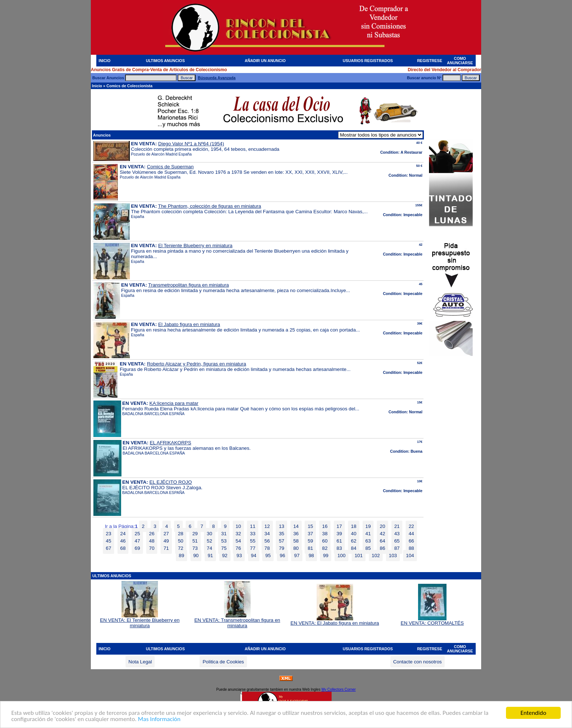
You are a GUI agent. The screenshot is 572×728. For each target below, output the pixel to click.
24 (123, 534)
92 (225, 555)
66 (411, 541)
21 (397, 526)
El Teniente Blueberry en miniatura (196, 246)
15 (310, 526)
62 (354, 541)
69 (137, 548)
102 (376, 555)
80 (296, 548)
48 (152, 541)
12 (267, 526)
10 (238, 526)
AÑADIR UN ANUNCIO (265, 61)
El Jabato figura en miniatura (189, 324)
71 (166, 548)
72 (181, 548)
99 (326, 555)
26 (152, 534)
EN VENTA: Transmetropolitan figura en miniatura (237, 621)
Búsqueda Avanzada (217, 78)
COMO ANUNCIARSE (460, 61)
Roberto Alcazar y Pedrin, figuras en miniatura (197, 364)
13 (281, 526)
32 (238, 534)
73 (195, 548)
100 (341, 555)
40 (354, 534)
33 (253, 534)
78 (267, 548)
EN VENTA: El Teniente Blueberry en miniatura (140, 621)
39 (339, 534)
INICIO (105, 61)
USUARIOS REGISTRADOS (368, 61)
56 (267, 541)
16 (325, 526)
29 (195, 534)
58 (296, 541)
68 (123, 548)
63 (368, 541)
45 (109, 541)
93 (239, 555)
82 (325, 548)
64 (382, 541)
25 (137, 534)
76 (238, 548)
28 (181, 534)
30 (210, 534)
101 (359, 555)
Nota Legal (140, 662)
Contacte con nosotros (418, 662)
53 (224, 541)
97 (297, 555)
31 (224, 534)
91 (210, 555)
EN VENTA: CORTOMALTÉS (432, 621)
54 (238, 541)
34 (267, 534)
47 (137, 541)
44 (411, 534)
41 (368, 534)
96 (283, 555)
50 (181, 541)
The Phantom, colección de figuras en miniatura (209, 206)
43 (397, 534)
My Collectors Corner (339, 689)
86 (382, 548)
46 (123, 541)
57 (281, 541)
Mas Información (159, 719)
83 (339, 548)
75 (224, 548)
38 (325, 534)
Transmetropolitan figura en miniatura (188, 285)
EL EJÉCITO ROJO (171, 482)
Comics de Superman (170, 167)
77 (253, 548)
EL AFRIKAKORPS (171, 443)
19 (368, 526)
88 (411, 548)
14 (296, 526)
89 (181, 555)
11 (253, 526)
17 (339, 526)
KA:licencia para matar (174, 403)
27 (166, 534)
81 (310, 548)
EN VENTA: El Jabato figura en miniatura (335, 621)
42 (382, 534)
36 (296, 534)
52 (210, 541)
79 (281, 548)
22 (411, 526)
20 (382, 526)
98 (311, 555)
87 (397, 548)
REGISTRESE (430, 61)
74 (210, 548)
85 (368, 548)
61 (339, 541)
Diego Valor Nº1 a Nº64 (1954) (191, 144)
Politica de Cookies (223, 662)
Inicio (97, 86)
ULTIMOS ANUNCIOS (165, 61)
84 (354, 548)
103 (393, 555)
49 (166, 541)
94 (254, 555)
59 (310, 541)
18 (354, 526)
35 (281, 534)
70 (152, 548)
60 (325, 541)
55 (253, 541)
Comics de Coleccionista (130, 86)
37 (310, 534)
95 (268, 555)
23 (109, 534)
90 (196, 555)
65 (397, 541)
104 (410, 555)
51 (195, 541)
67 (109, 548)
